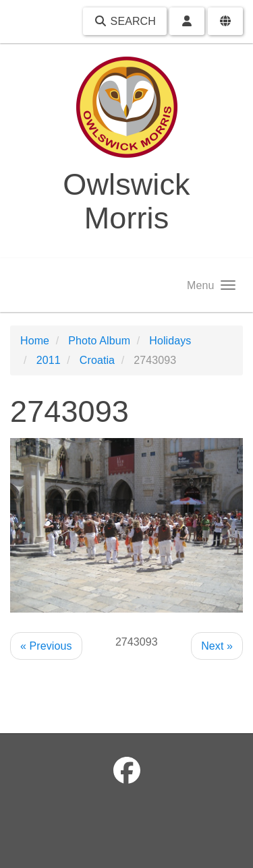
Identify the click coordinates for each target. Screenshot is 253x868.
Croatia (97, 360)
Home (35, 341)
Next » (217, 646)
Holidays (170, 341)
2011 (49, 360)
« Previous (46, 646)
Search (125, 21)
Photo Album (99, 341)
